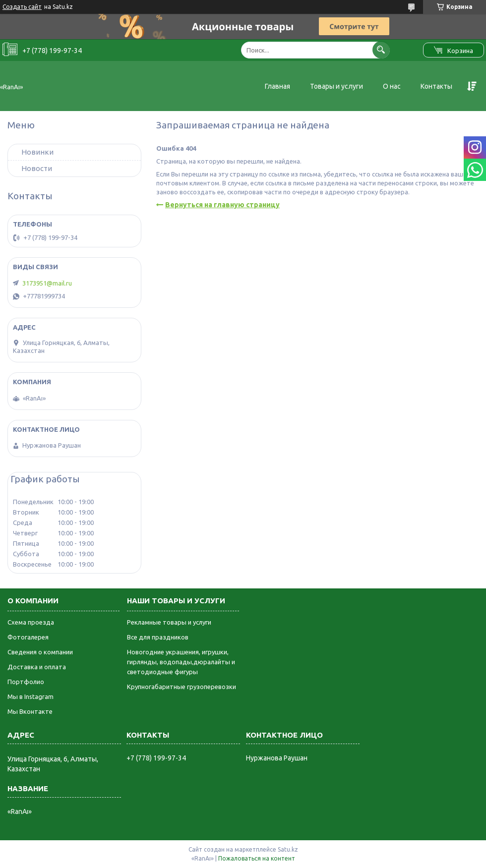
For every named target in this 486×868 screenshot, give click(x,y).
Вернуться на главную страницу (222, 205)
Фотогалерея (28, 637)
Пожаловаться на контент (257, 858)
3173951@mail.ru (47, 283)
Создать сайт (22, 7)
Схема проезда (31, 622)
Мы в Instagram (30, 696)
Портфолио (26, 682)
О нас (392, 86)
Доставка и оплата (37, 667)
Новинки (37, 152)
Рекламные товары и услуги (169, 622)
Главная (277, 86)
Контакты (436, 86)
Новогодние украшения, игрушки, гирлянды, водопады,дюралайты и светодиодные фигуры (181, 662)
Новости (37, 168)
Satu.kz (288, 849)
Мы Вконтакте (30, 711)
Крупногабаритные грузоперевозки (182, 687)
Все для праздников (158, 637)
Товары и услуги (336, 86)
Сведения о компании (40, 652)
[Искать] (381, 50)
